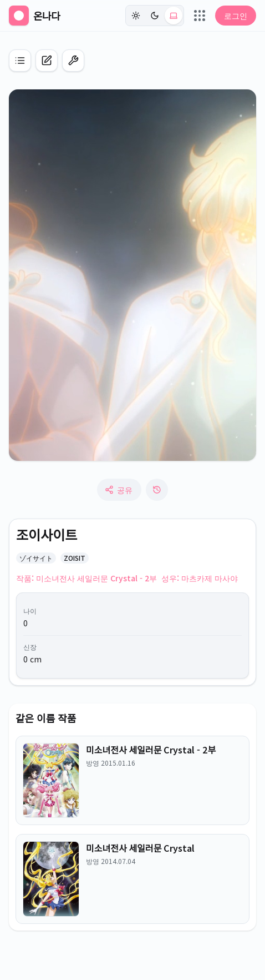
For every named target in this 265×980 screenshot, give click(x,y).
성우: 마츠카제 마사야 (200, 578)
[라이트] (136, 16)
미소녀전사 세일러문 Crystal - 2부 (151, 750)
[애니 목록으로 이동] (20, 61)
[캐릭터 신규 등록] (47, 61)
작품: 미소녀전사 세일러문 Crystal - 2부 (86, 578)
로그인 (236, 16)
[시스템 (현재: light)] (174, 16)
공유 (119, 490)
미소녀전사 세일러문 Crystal (140, 848)
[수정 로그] (157, 490)
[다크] (155, 16)
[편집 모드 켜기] (73, 61)
